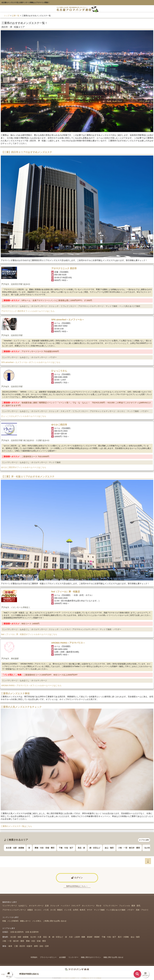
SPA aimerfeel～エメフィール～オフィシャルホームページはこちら (31, 362)
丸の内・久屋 (36, 937)
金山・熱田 (109, 848)
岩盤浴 (30, 910)
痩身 (133, 906)
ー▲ (148, 861)
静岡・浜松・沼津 (41, 946)
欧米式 (83, 910)
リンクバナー (73, 957)
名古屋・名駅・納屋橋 (15, 848)
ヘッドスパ (65, 906)
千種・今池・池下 (66, 848)
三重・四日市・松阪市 (23, 946)
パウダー (131, 910)
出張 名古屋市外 (32, 932)
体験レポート (25, 921)
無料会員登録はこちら (77, 886)
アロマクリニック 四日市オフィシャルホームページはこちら (28, 311)
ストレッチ (55, 906)
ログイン (77, 878)
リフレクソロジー (110, 906)
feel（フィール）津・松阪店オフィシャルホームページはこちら (29, 634)
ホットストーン (88, 906)
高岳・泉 (81, 848)
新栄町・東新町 (93, 937)
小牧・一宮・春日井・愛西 (129, 848)
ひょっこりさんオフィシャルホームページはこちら (24, 416)
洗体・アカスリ (142, 910)
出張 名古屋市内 (17, 932)
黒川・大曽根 (123, 937)
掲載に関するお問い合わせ (113, 957)
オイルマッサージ (36, 906)
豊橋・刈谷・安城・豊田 (45, 848)
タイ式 (53, 910)
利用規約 (34, 957)
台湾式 (76, 910)
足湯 (47, 906)
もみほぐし (23, 906)
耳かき (99, 906)
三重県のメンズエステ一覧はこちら (16, 826)
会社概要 (62, 957)
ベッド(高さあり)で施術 (116, 910)
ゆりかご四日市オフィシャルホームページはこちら (24, 467)
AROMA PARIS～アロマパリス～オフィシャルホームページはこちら (31, 685)
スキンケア (76, 906)
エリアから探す (144, 840)
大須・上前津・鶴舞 (77, 937)
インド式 (68, 910)
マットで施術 (99, 910)
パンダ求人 (37, 921)
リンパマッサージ (10, 906)
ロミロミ (38, 910)
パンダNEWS (13, 921)
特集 (4, 921)
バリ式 (46, 910)
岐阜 (10, 946)
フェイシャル (125, 906)
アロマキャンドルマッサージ (14, 910)
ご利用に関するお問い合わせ (55, 921)
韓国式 (60, 910)
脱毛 (139, 906)
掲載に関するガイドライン (91, 957)
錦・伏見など (95, 848)
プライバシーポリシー (48, 957)
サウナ (90, 910)
